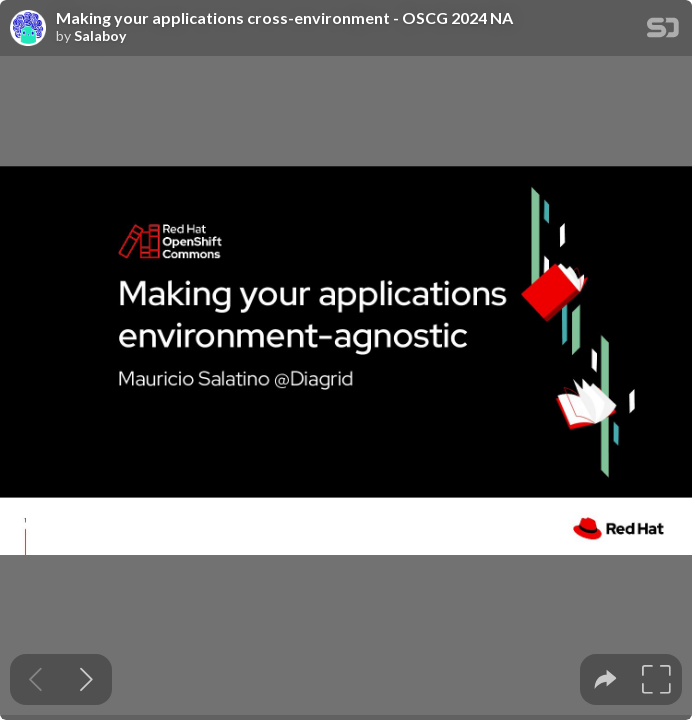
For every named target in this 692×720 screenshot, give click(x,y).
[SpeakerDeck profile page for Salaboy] (28, 29)
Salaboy (100, 36)
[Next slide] (86, 679)
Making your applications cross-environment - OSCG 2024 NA (284, 18)
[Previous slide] (35, 679)
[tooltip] (605, 679)
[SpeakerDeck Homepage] (663, 31)
